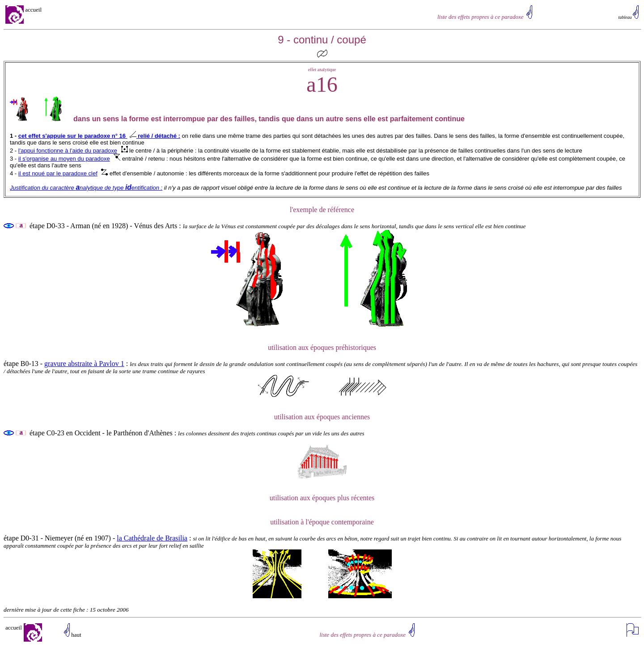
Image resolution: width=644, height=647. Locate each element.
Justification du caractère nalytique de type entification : (86, 188)
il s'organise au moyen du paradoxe (64, 159)
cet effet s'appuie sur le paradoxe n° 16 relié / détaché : (99, 136)
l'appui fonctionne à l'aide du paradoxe (68, 151)
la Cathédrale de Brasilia (152, 538)
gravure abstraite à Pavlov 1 (84, 364)
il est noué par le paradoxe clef (58, 173)
